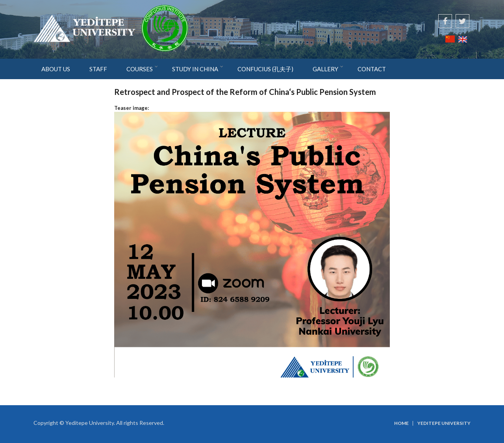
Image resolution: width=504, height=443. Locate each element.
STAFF (98, 69)
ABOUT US (56, 69)
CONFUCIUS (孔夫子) (265, 69)
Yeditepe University (444, 423)
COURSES (140, 69)
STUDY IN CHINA (195, 69)
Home (401, 423)
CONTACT (372, 69)
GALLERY (325, 69)
